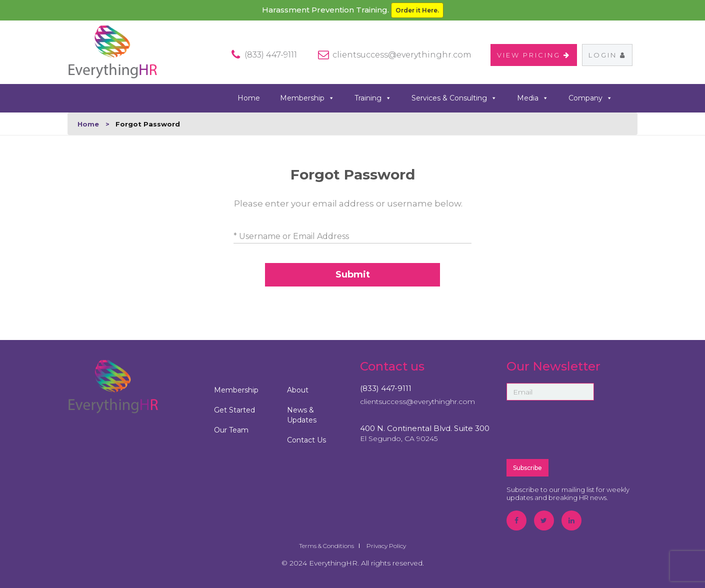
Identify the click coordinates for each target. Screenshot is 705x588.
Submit (353, 274)
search (634, 97)
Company (590, 98)
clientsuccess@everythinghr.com (402, 55)
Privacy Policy (386, 546)
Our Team (231, 430)
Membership (307, 98)
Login (607, 55)
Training (373, 98)
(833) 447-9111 (386, 388)
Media (533, 98)
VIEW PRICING (534, 55)
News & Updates (302, 415)
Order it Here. (417, 10)
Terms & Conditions (326, 546)
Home (249, 98)
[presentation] (582, 429)
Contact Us (306, 440)
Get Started (234, 410)
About (298, 390)
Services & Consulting (454, 98)
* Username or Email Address (291, 236)
